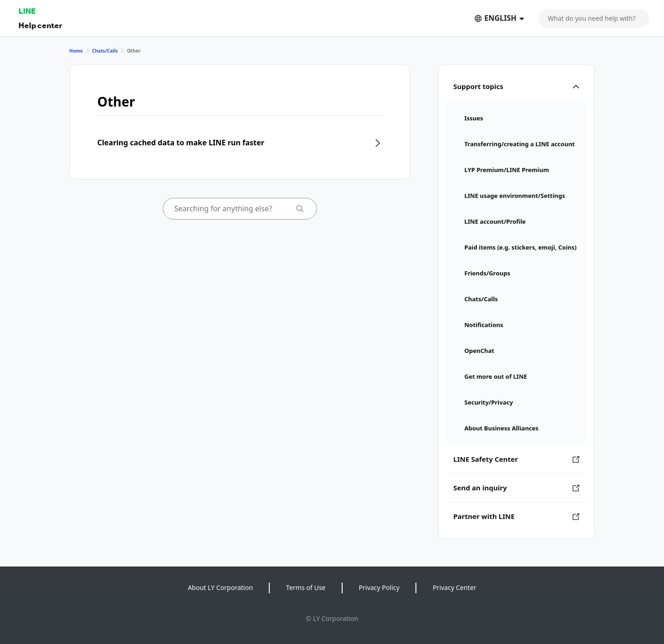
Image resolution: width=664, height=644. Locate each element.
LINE (27, 11)
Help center (40, 25)
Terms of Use (306, 587)
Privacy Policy (379, 587)
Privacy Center (454, 587)
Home (76, 51)
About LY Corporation (220, 587)
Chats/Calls (105, 51)
